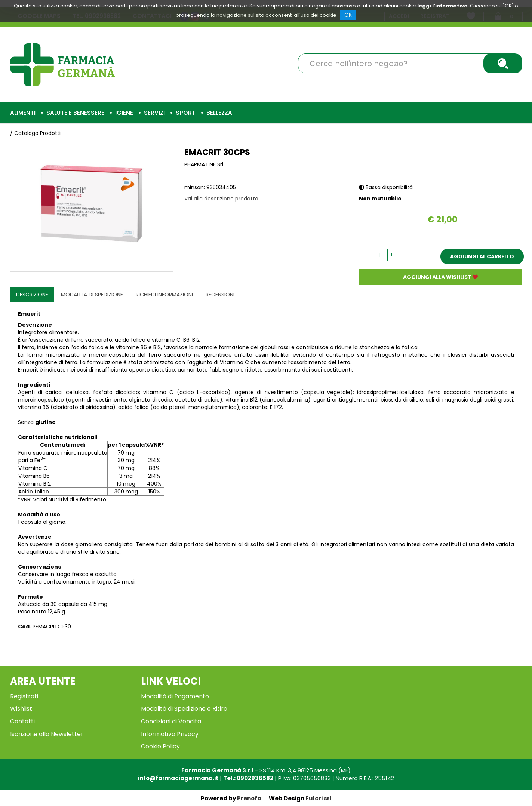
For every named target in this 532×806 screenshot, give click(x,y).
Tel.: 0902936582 (248, 778)
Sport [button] (186, 113)
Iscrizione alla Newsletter (47, 734)
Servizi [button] (154, 113)
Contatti (22, 721)
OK (348, 15)
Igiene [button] (124, 113)
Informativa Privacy (170, 734)
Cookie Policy (160, 746)
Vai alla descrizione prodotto (221, 199)
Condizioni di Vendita (171, 721)
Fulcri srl (319, 798)
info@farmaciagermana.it (178, 778)
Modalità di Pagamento (175, 696)
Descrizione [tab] (32, 295)
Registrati (24, 696)
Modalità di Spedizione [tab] (92, 295)
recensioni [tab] (220, 295)
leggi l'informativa (442, 6)
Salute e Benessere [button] (75, 113)
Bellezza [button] (219, 113)
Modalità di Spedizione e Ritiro (184, 709)
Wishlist (21, 709)
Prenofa (249, 798)
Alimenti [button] (23, 113)
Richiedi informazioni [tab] (164, 295)
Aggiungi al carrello (482, 256)
